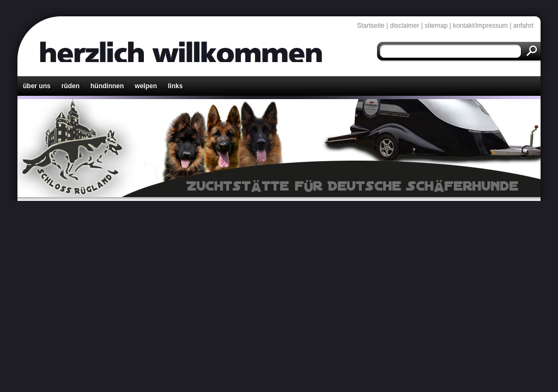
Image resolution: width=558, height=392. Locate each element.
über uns (37, 86)
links (175, 86)
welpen (146, 86)
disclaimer (405, 26)
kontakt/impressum (480, 26)
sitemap (436, 26)
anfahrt (523, 26)
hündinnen (107, 86)
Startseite (371, 26)
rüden (71, 86)
